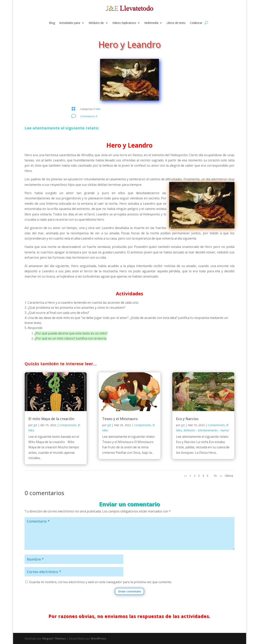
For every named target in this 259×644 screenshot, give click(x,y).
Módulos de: (96, 23)
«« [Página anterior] (185, 476)
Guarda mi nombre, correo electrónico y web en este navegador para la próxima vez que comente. (100, 582)
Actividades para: (70, 23)
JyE (35, 425)
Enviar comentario (129, 591)
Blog (52, 23)
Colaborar (196, 23)
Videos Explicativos (124, 23)
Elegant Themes (54, 638)
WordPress (99, 638)
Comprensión (68, 425)
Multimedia (151, 23)
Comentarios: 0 (89, 116)
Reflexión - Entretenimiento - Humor (206, 430)
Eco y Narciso (187, 419)
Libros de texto (176, 23)
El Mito (97, 109)
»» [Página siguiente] (221, 476)
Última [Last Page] (229, 476)
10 (215, 476)
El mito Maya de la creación (51, 419)
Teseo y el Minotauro (120, 419)
